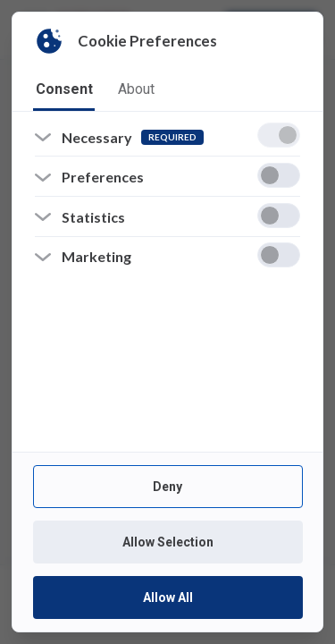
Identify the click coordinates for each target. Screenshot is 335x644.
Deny (167, 487)
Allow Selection (167, 542)
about (136, 89)
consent (64, 89)
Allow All (167, 597)
